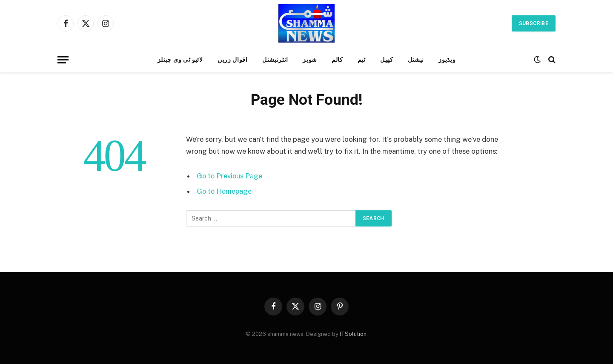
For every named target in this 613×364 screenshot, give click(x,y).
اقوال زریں (233, 60)
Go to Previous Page (230, 176)
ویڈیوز (447, 60)
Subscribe (534, 23)
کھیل (387, 60)
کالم (337, 60)
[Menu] (63, 60)
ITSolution (353, 334)
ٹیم (362, 60)
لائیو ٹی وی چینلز (180, 60)
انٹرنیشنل (275, 60)
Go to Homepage (225, 191)
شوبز (310, 60)
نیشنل (416, 60)
